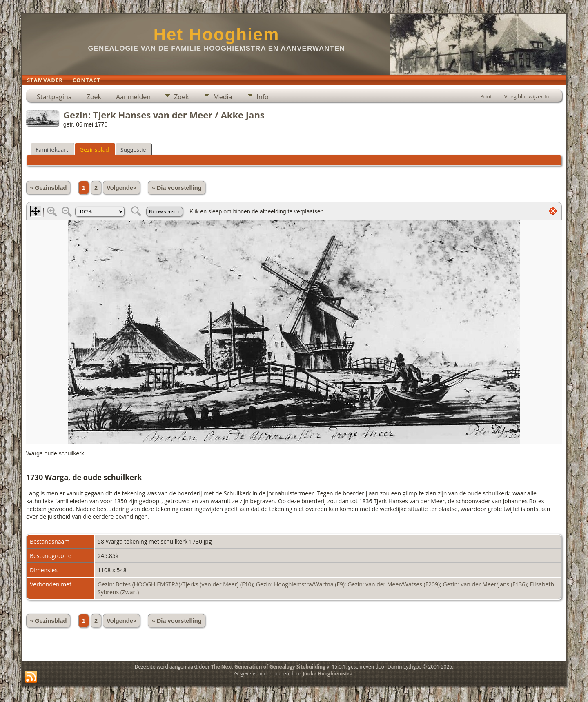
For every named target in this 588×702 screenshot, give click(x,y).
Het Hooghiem (217, 34)
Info (262, 97)
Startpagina (54, 97)
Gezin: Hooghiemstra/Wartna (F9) (300, 584)
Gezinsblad (94, 150)
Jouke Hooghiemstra (327, 674)
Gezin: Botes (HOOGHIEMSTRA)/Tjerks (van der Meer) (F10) (175, 584)
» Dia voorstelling (176, 188)
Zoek (94, 97)
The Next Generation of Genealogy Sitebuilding (268, 667)
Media (223, 97)
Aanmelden (133, 97)
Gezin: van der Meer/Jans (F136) (485, 584)
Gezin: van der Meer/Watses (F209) (394, 584)
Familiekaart (52, 150)
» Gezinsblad (48, 188)
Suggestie (133, 150)
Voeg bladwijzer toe (528, 96)
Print (486, 96)
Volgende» (121, 188)
